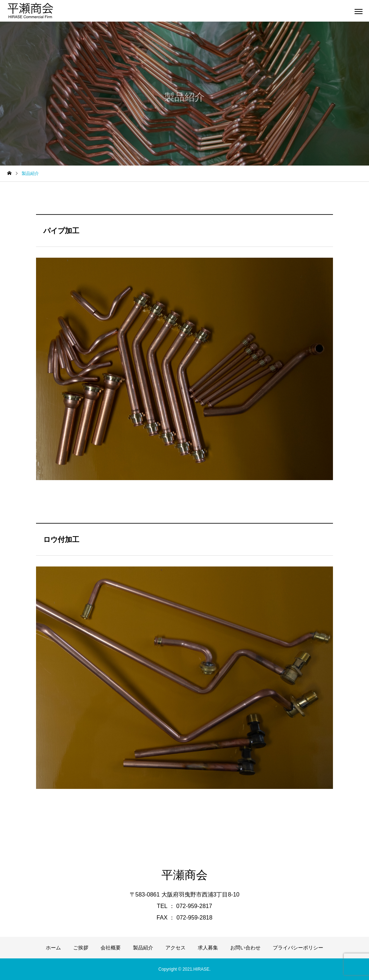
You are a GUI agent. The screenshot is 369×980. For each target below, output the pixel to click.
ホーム (53, 948)
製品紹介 (143, 948)
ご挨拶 (81, 948)
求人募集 (208, 948)
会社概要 (111, 948)
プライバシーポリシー (298, 948)
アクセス (175, 948)
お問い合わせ (245, 948)
